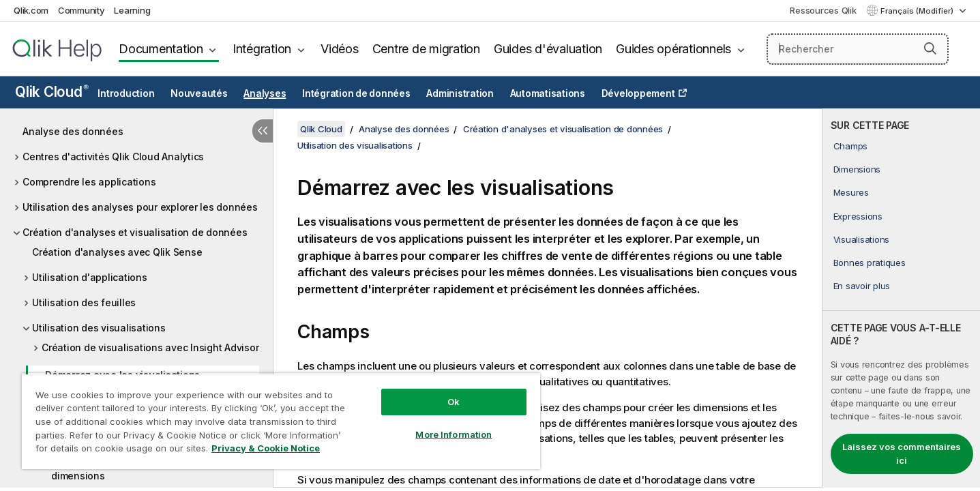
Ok (454, 402)
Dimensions (857, 169)
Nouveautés (199, 93)
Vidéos (340, 49)
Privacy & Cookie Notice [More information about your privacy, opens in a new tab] (266, 448)
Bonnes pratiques (870, 263)
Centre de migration (426, 49)
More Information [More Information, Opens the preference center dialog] (454, 434)
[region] (281, 421)
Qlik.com (31, 10)
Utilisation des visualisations (99, 328)
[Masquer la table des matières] (263, 131)
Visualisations (862, 239)
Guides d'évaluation (548, 49)
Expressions (858, 216)
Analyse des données (73, 131)
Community (81, 10)
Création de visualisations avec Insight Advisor (150, 347)
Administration (460, 93)
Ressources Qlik (823, 10)
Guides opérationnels (673, 49)
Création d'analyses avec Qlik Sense (117, 252)
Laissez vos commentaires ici (902, 453)
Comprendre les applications (89, 182)
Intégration (262, 49)
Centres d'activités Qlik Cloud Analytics (113, 157)
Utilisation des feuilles (84, 302)
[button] (930, 48)
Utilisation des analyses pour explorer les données (140, 207)
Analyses (265, 93)
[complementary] (901, 298)
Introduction (126, 93)
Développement (638, 93)
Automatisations (548, 93)
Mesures (851, 192)
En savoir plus (862, 286)
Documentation (161, 49)
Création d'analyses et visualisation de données (135, 232)
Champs (851, 146)
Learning (132, 10)
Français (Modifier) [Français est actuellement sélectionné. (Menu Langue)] (918, 11)
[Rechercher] (858, 49)
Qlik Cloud (52, 92)
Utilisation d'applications (90, 277)
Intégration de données (356, 93)
